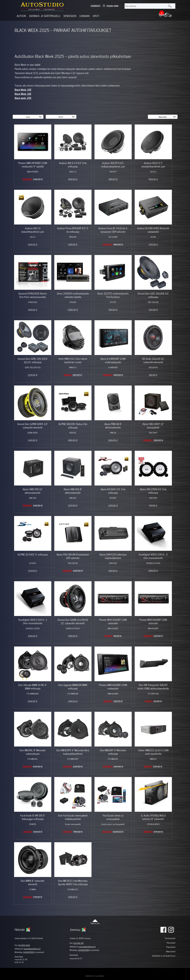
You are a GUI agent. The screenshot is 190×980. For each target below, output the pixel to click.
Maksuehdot (171, 951)
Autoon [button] (21, 16)
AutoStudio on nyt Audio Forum (164, 956)
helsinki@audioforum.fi (32, 949)
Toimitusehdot (170, 938)
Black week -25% (23, 98)
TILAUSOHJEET (96, 6)
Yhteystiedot (171, 947)
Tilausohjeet (171, 943)
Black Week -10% (23, 90)
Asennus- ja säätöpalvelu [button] (45, 16)
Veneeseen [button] (70, 16)
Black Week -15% (23, 94)
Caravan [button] (84, 16)
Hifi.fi (96, 16)
